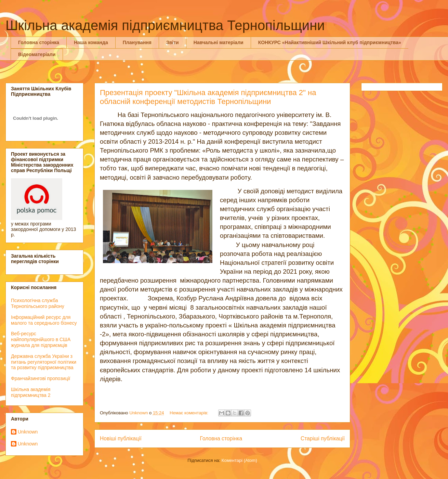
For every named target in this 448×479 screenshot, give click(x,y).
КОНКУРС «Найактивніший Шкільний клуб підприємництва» (330, 42)
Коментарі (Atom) (239, 460)
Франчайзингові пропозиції (41, 378)
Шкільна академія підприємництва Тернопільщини (165, 25)
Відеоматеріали (37, 54)
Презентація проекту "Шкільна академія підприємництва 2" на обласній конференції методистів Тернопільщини (208, 97)
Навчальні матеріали (219, 42)
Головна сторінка (39, 42)
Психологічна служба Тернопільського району (38, 303)
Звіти (173, 42)
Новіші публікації (121, 438)
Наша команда (91, 42)
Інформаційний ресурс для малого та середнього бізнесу (44, 320)
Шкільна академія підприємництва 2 (31, 392)
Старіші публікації (323, 438)
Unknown (28, 432)
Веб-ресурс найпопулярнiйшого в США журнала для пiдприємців (41, 339)
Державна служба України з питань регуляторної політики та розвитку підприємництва (44, 362)
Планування (137, 42)
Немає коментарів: (190, 413)
